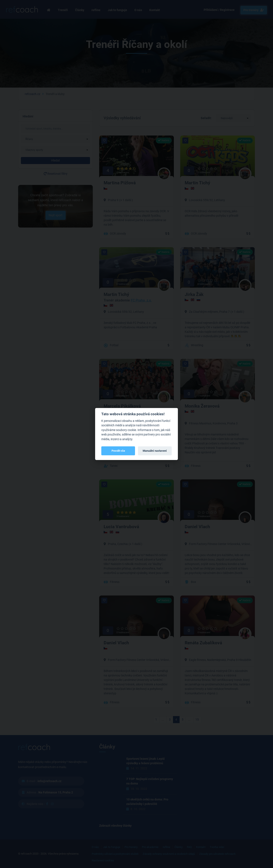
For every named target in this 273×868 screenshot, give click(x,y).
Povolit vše (118, 451)
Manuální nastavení (155, 451)
